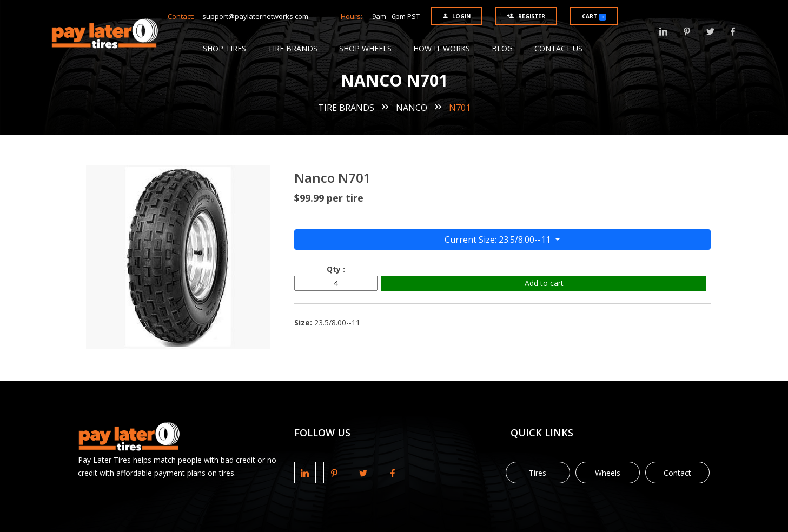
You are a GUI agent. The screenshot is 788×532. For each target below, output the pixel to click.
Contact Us (558, 48)
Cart (594, 16)
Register (526, 16)
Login (457, 16)
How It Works (442, 48)
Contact (677, 473)
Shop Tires (224, 48)
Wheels (608, 473)
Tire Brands (293, 48)
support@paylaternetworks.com (255, 16)
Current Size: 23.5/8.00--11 (499, 240)
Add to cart (544, 283)
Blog (502, 48)
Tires (538, 473)
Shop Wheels (365, 48)
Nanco (412, 108)
